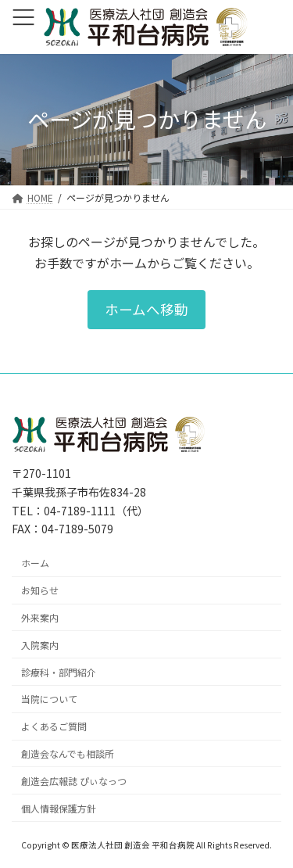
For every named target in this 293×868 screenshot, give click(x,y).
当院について (49, 699)
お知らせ (40, 590)
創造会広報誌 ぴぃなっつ (74, 780)
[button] (146, 309)
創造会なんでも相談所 (68, 753)
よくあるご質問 (54, 726)
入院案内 (40, 644)
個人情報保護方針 (59, 807)
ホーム (35, 563)
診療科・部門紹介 (59, 671)
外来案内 (40, 617)
